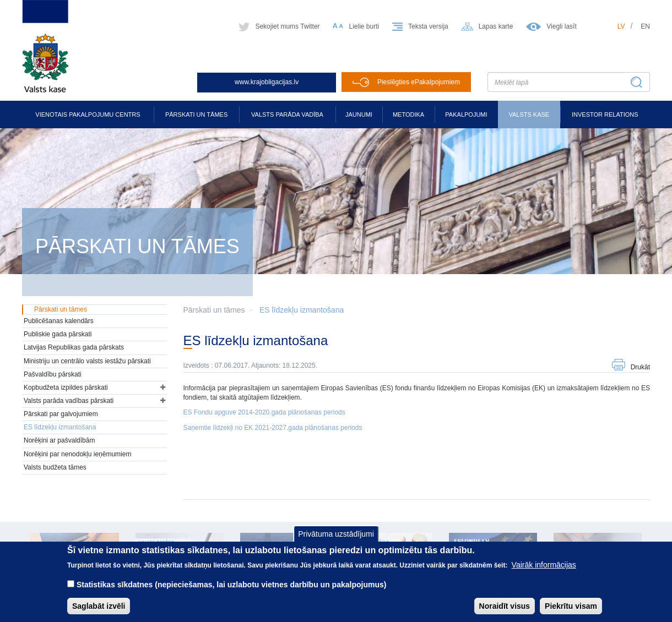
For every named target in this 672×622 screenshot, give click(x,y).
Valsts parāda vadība (287, 114)
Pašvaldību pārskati (53, 374)
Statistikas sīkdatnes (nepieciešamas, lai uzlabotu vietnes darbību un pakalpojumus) (232, 591)
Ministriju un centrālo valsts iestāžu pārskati (87, 361)
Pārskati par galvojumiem (61, 414)
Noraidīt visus (505, 612)
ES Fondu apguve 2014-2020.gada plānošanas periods (264, 412)
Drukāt (640, 367)
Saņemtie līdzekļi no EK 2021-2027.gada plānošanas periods (273, 428)
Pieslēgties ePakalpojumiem (419, 82)
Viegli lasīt (561, 26)
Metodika (408, 114)
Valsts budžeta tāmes (55, 467)
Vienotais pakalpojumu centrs (88, 114)
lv (621, 26)
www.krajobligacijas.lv (267, 82)
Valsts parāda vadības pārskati (69, 401)
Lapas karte (496, 26)
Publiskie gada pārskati (58, 334)
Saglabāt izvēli (99, 612)
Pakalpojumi (466, 114)
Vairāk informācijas (544, 571)
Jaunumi (359, 114)
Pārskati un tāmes (196, 114)
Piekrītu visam (571, 612)
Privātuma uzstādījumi (336, 540)
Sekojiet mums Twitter (287, 26)
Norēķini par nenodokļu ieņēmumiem (77, 454)
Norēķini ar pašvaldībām (59, 440)
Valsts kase (529, 114)
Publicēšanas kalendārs (59, 321)
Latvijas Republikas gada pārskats (74, 347)
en (645, 26)
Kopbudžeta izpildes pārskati (66, 388)
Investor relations (605, 114)
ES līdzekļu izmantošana (302, 310)
